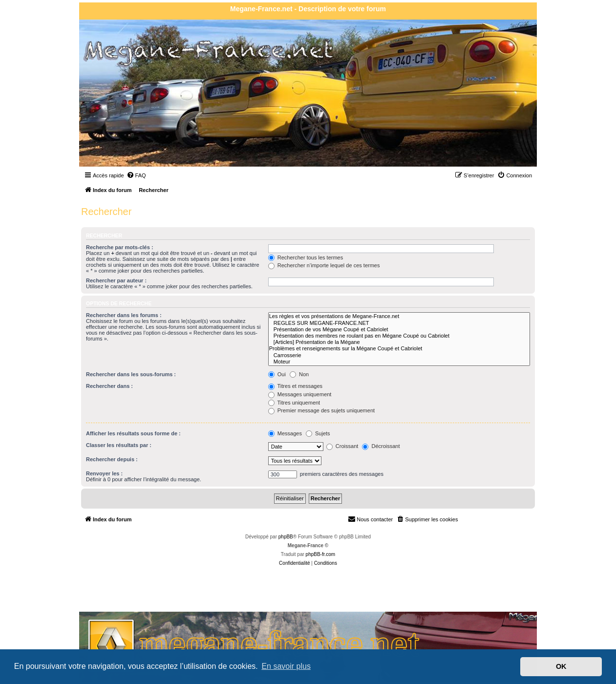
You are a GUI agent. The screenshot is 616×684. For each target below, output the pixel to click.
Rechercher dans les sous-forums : (131, 374)
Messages (285, 433)
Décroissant (381, 446)
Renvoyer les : (104, 473)
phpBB (286, 537)
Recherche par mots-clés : (120, 247)
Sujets (318, 433)
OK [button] (561, 666)
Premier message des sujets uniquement (321, 410)
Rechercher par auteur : (116, 280)
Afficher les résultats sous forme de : (133, 433)
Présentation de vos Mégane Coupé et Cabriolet (399, 330)
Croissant (342, 446)
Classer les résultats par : (119, 445)
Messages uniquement (300, 394)
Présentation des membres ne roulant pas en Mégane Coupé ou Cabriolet (399, 336)
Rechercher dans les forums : (124, 315)
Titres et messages (295, 386)
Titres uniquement (294, 403)
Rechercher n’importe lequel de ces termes (324, 265)
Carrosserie (399, 355)
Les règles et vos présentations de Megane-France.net (399, 316)
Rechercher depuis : (112, 459)
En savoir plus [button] (286, 666)
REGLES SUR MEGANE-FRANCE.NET (399, 323)
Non (299, 374)
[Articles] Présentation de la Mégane (399, 342)
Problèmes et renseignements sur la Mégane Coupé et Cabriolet (399, 349)
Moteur (399, 362)
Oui (277, 374)
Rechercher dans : (109, 386)
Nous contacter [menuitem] (370, 519)
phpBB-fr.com (321, 554)
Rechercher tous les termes (306, 257)
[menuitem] (136, 175)
